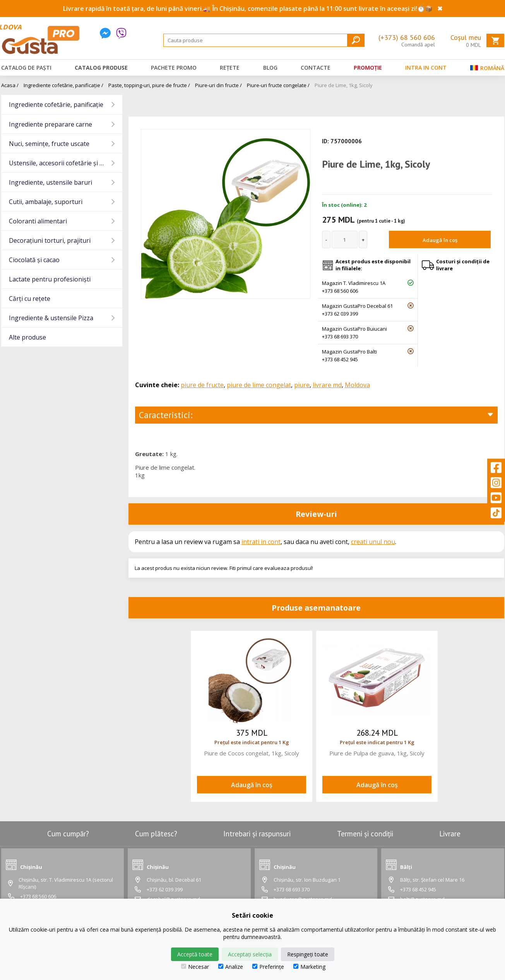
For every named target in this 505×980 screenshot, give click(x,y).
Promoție (368, 68)
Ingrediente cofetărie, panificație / (63, 85)
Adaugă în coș (440, 240)
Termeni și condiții (365, 834)
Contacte (316, 68)
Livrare (450, 834)
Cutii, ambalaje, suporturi (46, 202)
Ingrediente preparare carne (50, 124)
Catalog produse (101, 68)
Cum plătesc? (156, 834)
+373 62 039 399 (340, 314)
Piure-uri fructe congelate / (278, 85)
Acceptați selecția (250, 954)
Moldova (357, 385)
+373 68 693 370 (340, 336)
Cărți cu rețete (30, 299)
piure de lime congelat (259, 385)
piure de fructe (202, 385)
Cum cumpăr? (68, 834)
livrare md (327, 385)
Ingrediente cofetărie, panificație (56, 105)
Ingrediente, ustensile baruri (50, 182)
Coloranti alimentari (38, 221)
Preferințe (268, 967)
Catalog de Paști (26, 68)
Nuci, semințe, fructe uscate (49, 144)
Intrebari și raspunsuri (257, 834)
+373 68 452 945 (340, 359)
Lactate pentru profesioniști (50, 279)
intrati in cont (261, 542)
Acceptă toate (195, 954)
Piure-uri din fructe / (218, 85)
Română (487, 70)
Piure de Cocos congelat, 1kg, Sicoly (252, 753)
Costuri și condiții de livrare (463, 265)
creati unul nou (373, 542)
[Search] (264, 40)
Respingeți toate (308, 954)
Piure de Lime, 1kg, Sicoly (344, 85)
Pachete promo (174, 68)
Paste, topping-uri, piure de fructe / (149, 85)
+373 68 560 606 (340, 291)
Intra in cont (426, 68)
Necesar (195, 967)
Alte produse (27, 337)
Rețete (230, 68)
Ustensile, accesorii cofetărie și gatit (61, 163)
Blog (270, 68)
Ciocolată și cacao (34, 260)
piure (302, 385)
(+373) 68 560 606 (407, 37)
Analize (231, 967)
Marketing (309, 967)
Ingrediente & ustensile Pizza (51, 318)
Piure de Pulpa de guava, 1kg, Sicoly (377, 753)
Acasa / (10, 85)
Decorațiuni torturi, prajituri (50, 240)
